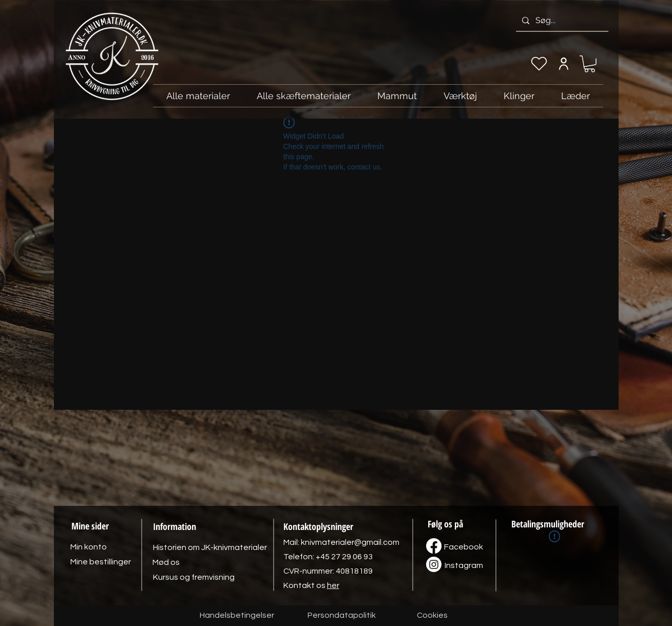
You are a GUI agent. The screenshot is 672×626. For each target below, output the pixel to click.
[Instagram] (464, 565)
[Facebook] (464, 547)
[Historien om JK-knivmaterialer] (210, 547)
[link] (590, 64)
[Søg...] (561, 21)
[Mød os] (166, 562)
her (333, 585)
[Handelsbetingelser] (237, 616)
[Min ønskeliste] (539, 64)
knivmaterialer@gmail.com (350, 542)
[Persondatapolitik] (342, 616)
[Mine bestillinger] (101, 562)
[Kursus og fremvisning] (194, 577)
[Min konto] (564, 64)
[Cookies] (432, 616)
